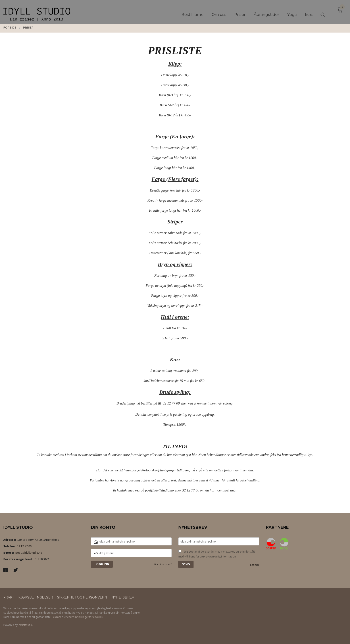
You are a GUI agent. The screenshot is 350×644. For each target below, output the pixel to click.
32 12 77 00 (24, 546)
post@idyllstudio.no (29, 553)
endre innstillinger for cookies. (85, 617)
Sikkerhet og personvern (82, 597)
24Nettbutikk (26, 625)
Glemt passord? (163, 564)
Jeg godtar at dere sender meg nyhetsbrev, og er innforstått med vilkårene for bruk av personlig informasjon (217, 554)
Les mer (255, 565)
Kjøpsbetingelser (36, 597)
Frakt (9, 597)
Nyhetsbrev (123, 597)
